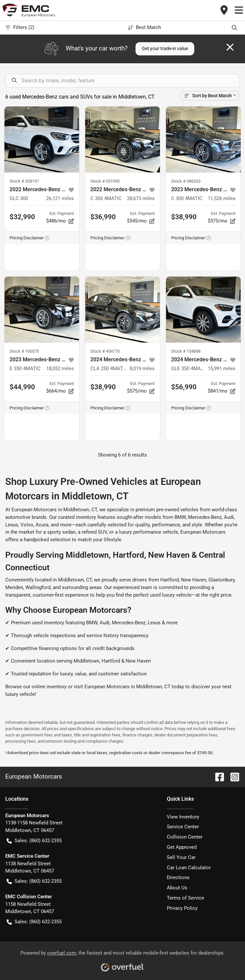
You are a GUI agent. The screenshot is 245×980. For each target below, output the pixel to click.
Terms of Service (185, 898)
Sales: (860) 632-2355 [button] (34, 841)
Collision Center (185, 837)
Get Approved (182, 847)
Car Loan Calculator (189, 868)
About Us (177, 888)
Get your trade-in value (165, 48)
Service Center (183, 827)
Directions (178, 877)
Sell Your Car (181, 857)
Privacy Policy (182, 908)
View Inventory (183, 817)
